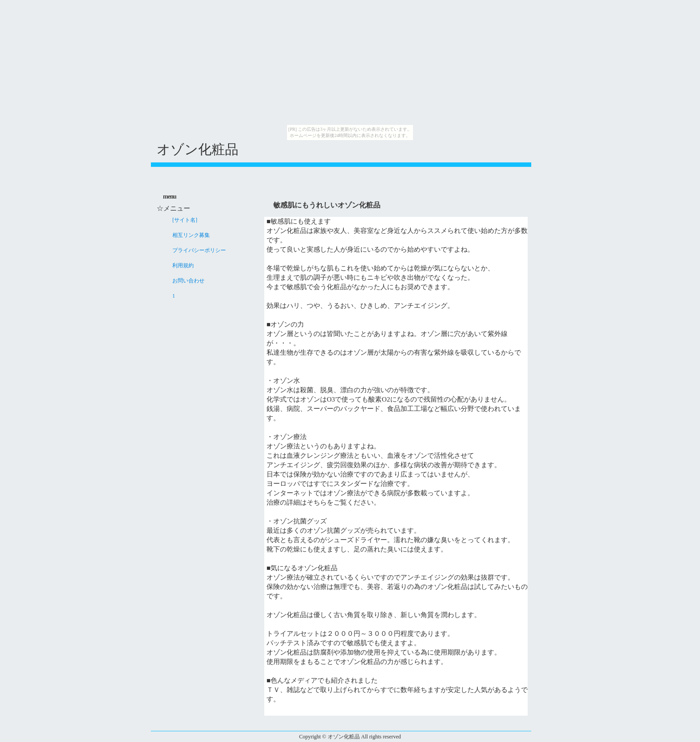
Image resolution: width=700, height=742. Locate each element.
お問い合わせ (188, 281)
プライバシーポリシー (199, 250)
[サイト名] (185, 220)
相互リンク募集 (191, 235)
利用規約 (183, 265)
